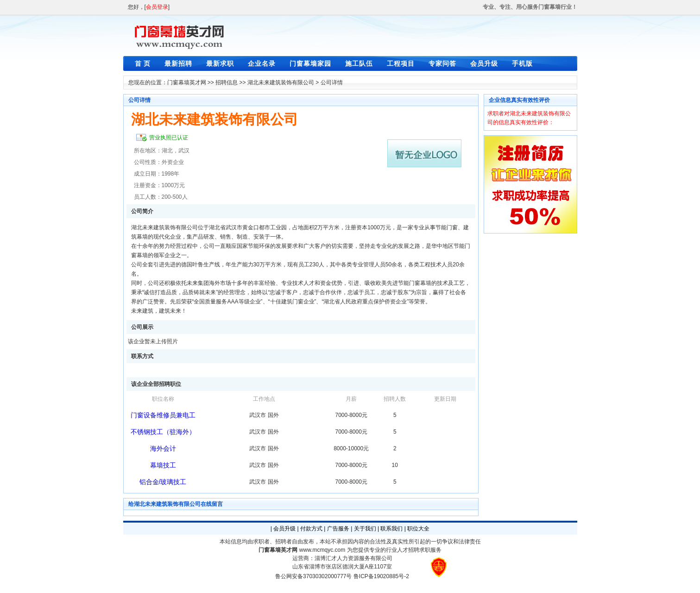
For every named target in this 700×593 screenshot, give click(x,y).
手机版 (522, 63)
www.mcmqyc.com (322, 550)
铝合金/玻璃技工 (163, 482)
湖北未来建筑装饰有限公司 (281, 82)
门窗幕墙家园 (310, 63)
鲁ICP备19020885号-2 (381, 576)
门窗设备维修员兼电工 (163, 415)
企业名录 (262, 63)
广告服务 (338, 529)
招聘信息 (227, 82)
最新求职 (220, 63)
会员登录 (157, 7)
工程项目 (401, 63)
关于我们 (365, 529)
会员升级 (484, 63)
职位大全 (418, 529)
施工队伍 (359, 63)
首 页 (143, 63)
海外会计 (163, 448)
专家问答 (442, 63)
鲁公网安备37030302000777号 (313, 576)
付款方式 (311, 529)
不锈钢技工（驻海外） (163, 432)
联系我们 (391, 529)
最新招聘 (178, 63)
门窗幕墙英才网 (187, 82)
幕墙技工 (163, 465)
